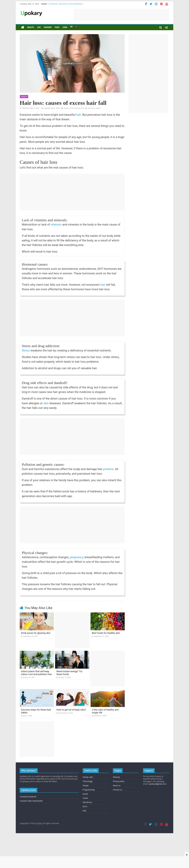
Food (57, 27)
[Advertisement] (122, 15)
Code (65, 27)
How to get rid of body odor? (71, 710)
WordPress (87, 802)
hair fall (84, 108)
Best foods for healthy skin (106, 633)
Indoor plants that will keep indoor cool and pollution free (36, 673)
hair (79, 108)
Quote (85, 794)
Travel (85, 798)
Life (39, 27)
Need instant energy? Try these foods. (69, 673)
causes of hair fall (70, 108)
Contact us (117, 790)
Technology (88, 781)
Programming (89, 790)
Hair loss (91, 108)
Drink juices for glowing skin (36, 633)
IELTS (85, 806)
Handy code (88, 777)
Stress (26, 350)
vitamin (98, 108)
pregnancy (77, 557)
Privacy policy (119, 781)
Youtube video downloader (31, 801)
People (86, 785)
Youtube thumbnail (28, 797)
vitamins (56, 225)
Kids (84, 811)
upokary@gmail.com (157, 784)
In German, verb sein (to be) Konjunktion (66, 4)
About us (117, 785)
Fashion (48, 27)
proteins (108, 469)
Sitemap (116, 777)
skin (46, 403)
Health (31, 27)
